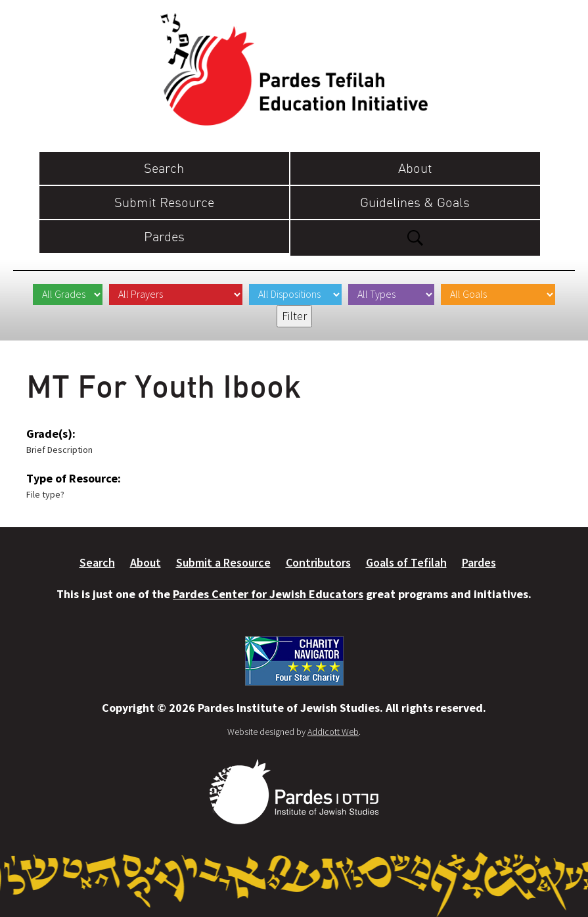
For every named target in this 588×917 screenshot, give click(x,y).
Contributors (318, 562)
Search (164, 168)
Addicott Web (333, 732)
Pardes (164, 236)
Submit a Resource (223, 562)
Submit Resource (164, 202)
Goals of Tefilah (406, 562)
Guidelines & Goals (415, 202)
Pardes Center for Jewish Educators (268, 594)
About (415, 168)
